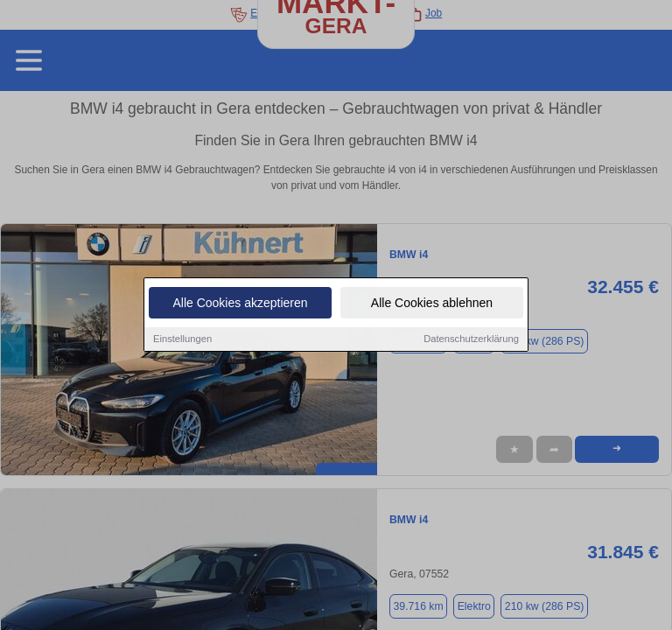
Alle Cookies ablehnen (432, 304)
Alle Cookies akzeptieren (240, 304)
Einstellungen (182, 339)
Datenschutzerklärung (471, 339)
